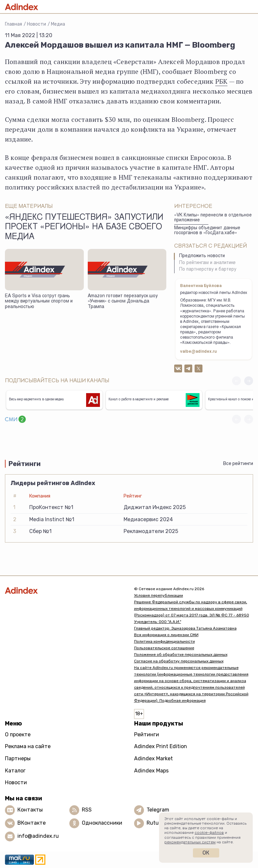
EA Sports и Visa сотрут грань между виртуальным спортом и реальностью (39, 302)
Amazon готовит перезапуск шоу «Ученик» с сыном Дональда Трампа (123, 302)
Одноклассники (102, 823)
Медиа (58, 24)
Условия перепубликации (159, 595)
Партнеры (18, 758)
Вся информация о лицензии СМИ (166, 635)
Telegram (158, 810)
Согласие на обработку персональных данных (179, 661)
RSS (87, 810)
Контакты (30, 810)
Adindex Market (153, 758)
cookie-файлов (209, 833)
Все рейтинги (238, 464)
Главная (13, 24)
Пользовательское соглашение (164, 648)
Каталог (15, 771)
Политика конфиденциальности (164, 641)
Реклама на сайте (28, 746)
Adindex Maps (151, 771)
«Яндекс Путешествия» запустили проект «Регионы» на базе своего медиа (84, 228)
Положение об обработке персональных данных (181, 655)
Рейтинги (147, 734)
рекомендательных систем (190, 842)
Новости (36, 24)
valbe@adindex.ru (199, 352)
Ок (206, 853)
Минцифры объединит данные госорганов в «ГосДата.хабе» (207, 231)
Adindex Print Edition (161, 746)
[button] (249, 381)
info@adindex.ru (38, 836)
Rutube (156, 823)
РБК (222, 81)
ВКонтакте (32, 823)
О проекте (18, 734)
